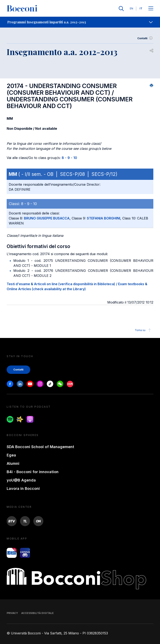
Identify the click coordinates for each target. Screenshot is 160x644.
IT (141, 8)
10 (75, 158)
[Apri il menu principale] (151, 9)
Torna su (143, 330)
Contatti (145, 38)
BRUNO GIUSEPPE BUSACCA (47, 218)
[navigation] (80, 22)
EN (131, 8)
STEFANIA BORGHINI (104, 218)
